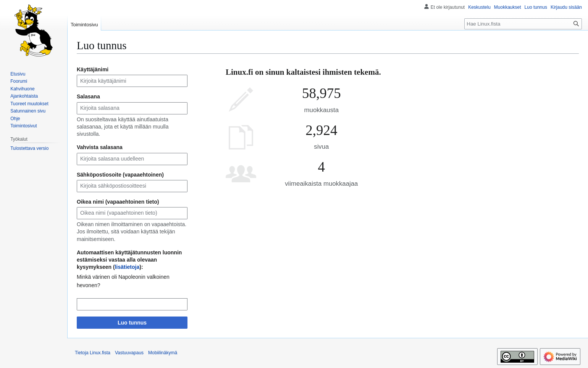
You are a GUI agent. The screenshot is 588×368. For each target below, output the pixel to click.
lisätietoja (127, 267)
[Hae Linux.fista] (523, 24)
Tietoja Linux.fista (93, 353)
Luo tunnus (132, 323)
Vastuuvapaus (129, 353)
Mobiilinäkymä (163, 353)
